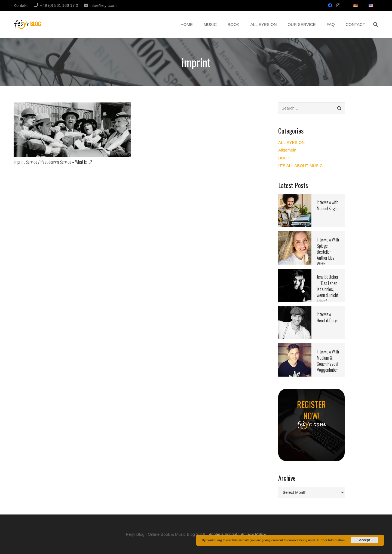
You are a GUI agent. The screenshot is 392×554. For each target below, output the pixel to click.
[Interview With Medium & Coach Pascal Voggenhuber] (295, 347)
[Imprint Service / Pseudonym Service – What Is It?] (72, 106)
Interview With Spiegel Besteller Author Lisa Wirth (328, 252)
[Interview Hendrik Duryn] (295, 309)
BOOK (284, 158)
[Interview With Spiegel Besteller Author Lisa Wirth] (295, 235)
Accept (365, 540)
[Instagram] (338, 5)
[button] (376, 25)
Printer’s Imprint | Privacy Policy (237, 534)
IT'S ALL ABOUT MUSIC (300, 166)
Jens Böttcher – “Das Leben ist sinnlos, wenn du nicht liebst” (328, 289)
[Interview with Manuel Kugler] (295, 197)
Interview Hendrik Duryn (328, 317)
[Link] (28, 25)
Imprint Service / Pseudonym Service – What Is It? (53, 162)
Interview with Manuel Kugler (328, 205)
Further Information (331, 540)
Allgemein (287, 150)
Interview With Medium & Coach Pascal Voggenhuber (328, 361)
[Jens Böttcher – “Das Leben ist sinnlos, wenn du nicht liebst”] (295, 272)
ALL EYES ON (291, 142)
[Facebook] (330, 5)
